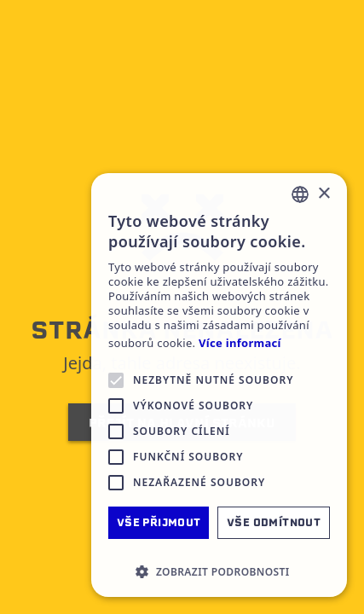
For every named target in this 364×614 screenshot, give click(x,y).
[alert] (219, 385)
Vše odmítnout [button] (274, 522)
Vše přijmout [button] (159, 522)
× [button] (324, 194)
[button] (219, 571)
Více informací (240, 343)
